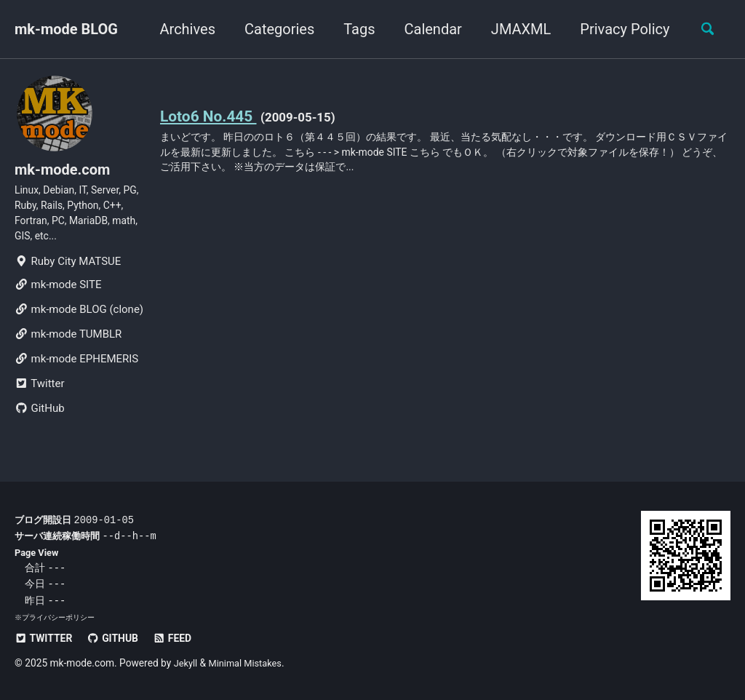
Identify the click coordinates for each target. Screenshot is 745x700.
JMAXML (515, 29)
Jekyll (187, 663)
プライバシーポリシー (58, 617)
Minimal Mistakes (250, 663)
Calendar (427, 29)
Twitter (39, 396)
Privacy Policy (619, 29)
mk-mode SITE (58, 297)
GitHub (40, 421)
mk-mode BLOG (66, 29)
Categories (274, 29)
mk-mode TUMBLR (68, 346)
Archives (181, 29)
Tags (353, 29)
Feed (182, 638)
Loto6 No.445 (212, 116)
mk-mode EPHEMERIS (76, 371)
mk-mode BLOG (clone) (79, 322)
